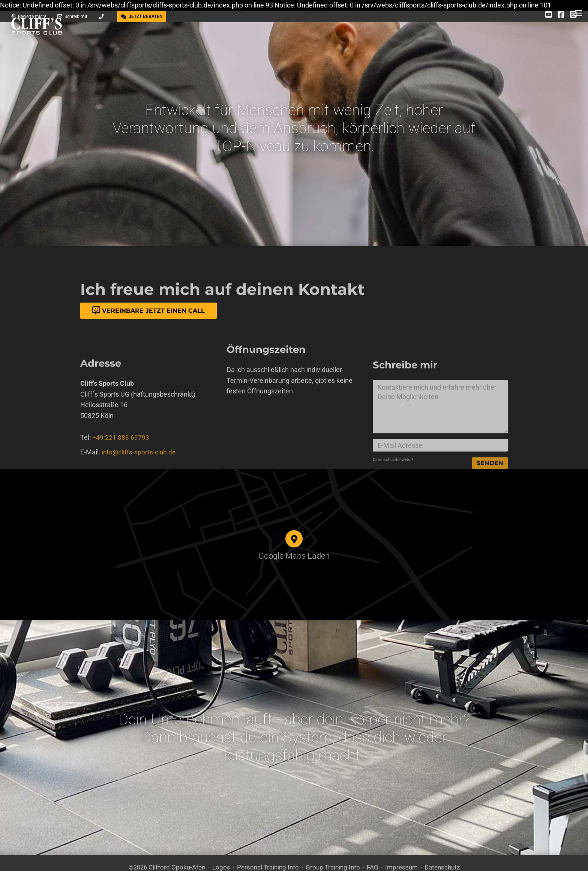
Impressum (396, 848)
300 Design (214, 859)
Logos (225, 848)
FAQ (369, 848)
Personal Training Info (269, 848)
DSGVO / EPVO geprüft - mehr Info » (384, 859)
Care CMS (279, 859)
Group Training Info (331, 848)
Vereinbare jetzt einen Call (148, 311)
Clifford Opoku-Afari (184, 848)
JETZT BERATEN (142, 16)
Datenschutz (434, 848)
